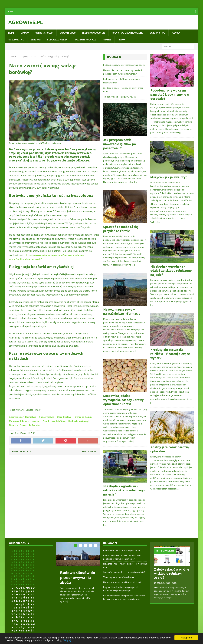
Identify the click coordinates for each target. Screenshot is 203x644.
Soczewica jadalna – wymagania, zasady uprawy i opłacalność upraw (124, 400)
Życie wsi (36, 40)
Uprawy (25, 33)
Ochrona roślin (44, 33)
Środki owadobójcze (94, 33)
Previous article (22, 452)
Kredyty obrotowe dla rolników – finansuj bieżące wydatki (170, 354)
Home (11, 11)
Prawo (121, 40)
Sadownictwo (68, 33)
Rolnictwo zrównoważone (127, 33)
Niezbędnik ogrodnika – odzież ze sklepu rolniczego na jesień (124, 490)
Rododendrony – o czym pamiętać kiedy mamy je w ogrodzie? (170, 94)
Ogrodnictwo (157, 33)
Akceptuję (186, 638)
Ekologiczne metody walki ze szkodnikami (122, 582)
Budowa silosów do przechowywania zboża (124, 65)
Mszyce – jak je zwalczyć (169, 177)
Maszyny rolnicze (86, 40)
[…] (136, 182)
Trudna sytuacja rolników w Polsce (120, 97)
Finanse (107, 40)
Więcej (67, 640)
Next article (89, 452)
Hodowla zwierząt (58, 40)
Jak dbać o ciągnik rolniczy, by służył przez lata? (124, 572)
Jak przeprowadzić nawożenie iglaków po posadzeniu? (120, 144)
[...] (69, 601)
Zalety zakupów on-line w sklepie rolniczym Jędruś (172, 573)
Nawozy (176, 33)
